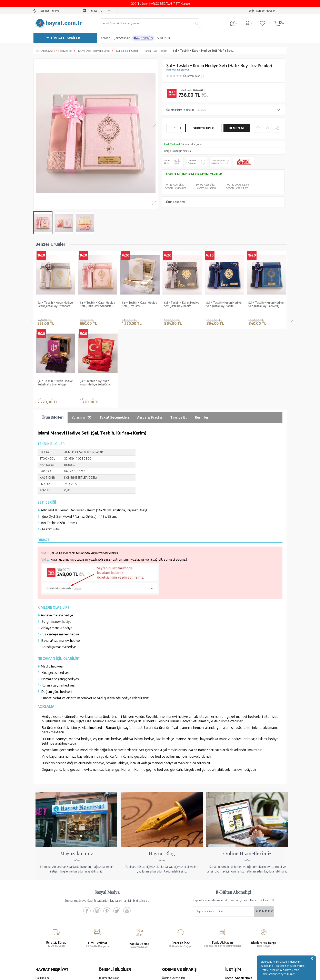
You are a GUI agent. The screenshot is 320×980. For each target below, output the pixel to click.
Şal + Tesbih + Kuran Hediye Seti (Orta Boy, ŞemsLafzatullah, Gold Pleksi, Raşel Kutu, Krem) (97, 305)
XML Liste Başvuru (46, 909)
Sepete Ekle (203, 128)
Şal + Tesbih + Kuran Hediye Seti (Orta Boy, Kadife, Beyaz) (266, 305)
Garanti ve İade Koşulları (113, 898)
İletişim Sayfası (234, 928)
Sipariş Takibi (170, 917)
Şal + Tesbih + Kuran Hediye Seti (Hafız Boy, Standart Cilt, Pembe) (55, 305)
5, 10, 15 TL (164, 38)
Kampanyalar (143, 38)
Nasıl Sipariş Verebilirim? (176, 928)
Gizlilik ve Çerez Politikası (114, 914)
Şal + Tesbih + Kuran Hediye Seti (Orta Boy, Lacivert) (224, 304)
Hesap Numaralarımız (175, 898)
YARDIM (174, 944)
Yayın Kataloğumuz (47, 920)
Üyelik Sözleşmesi (109, 909)
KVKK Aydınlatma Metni (113, 920)
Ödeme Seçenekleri (173, 893)
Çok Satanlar (122, 38)
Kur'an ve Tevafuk (46, 914)
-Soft (139, 975)
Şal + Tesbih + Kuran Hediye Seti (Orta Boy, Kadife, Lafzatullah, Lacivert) (182, 305)
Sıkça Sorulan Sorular (111, 925)
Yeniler (105, 38)
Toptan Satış (43, 904)
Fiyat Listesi (43, 925)
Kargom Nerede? (266, 11)
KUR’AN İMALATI (53, 944)
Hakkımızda (43, 893)
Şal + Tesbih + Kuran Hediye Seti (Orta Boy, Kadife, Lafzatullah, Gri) (139, 305)
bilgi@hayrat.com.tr (237, 923)
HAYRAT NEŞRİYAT (178, 70)
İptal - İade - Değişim (174, 923)
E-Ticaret (149, 975)
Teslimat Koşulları (109, 893)
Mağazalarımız (44, 898)
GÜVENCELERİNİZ (119, 944)
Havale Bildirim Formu (175, 904)
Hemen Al (237, 128)
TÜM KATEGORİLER (65, 38)
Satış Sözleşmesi (109, 904)
